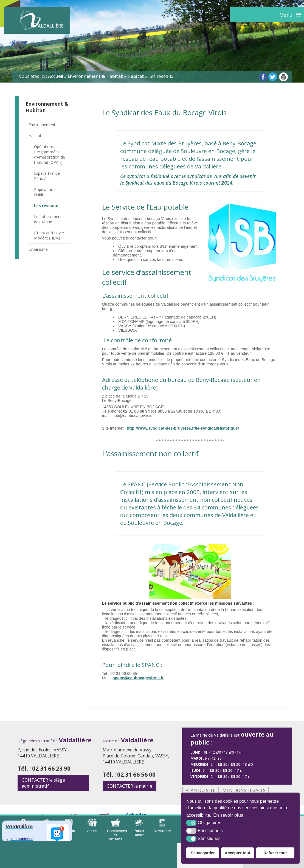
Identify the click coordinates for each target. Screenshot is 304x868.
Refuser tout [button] (275, 853)
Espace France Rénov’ (47, 176)
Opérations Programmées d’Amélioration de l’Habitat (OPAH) (50, 154)
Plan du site (200, 790)
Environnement (42, 125)
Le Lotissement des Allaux (48, 219)
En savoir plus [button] (228, 815)
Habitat (35, 136)
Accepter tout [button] (237, 853)
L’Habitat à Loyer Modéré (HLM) (49, 235)
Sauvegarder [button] (203, 853)
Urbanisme (38, 249)
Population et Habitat (46, 192)
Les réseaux (46, 206)
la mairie (130, 786)
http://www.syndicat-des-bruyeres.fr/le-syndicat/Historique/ (183, 428)
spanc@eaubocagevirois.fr (138, 678)
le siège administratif (43, 783)
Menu (286, 15)
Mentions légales (244, 790)
